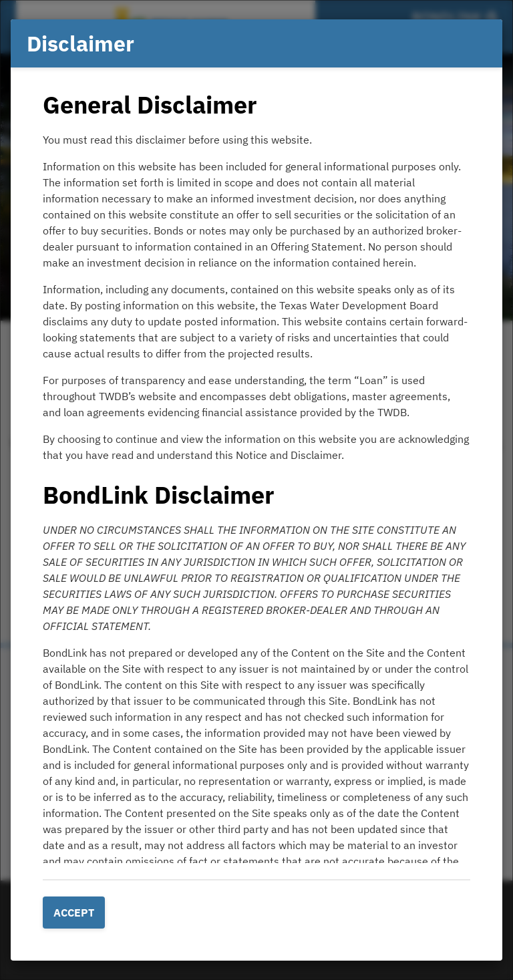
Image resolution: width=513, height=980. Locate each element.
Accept (74, 913)
